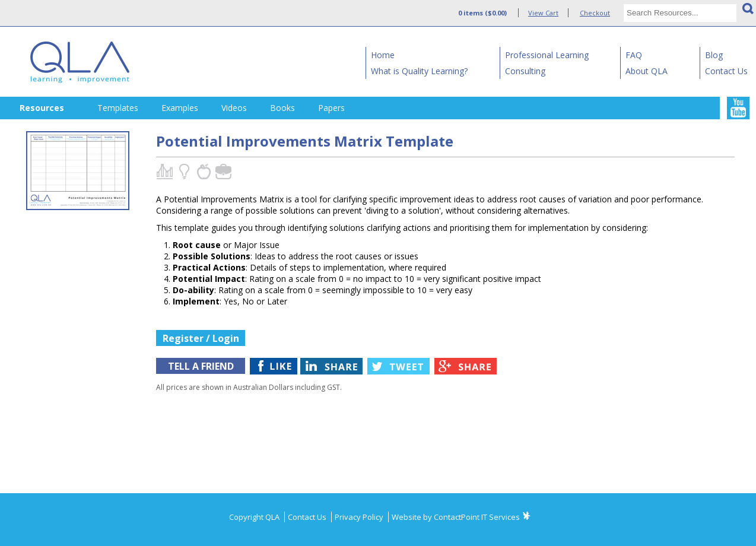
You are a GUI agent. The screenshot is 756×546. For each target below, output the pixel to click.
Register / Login (201, 338)
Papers (331, 108)
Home (383, 55)
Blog (714, 55)
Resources (42, 108)
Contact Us (726, 71)
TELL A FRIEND (201, 366)
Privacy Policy (360, 517)
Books (282, 108)
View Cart (543, 13)
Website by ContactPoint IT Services (456, 517)
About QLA (647, 71)
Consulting (525, 71)
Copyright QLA (255, 517)
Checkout (595, 13)
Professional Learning (547, 55)
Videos (234, 108)
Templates (118, 108)
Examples (180, 108)
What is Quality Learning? (419, 71)
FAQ (634, 55)
